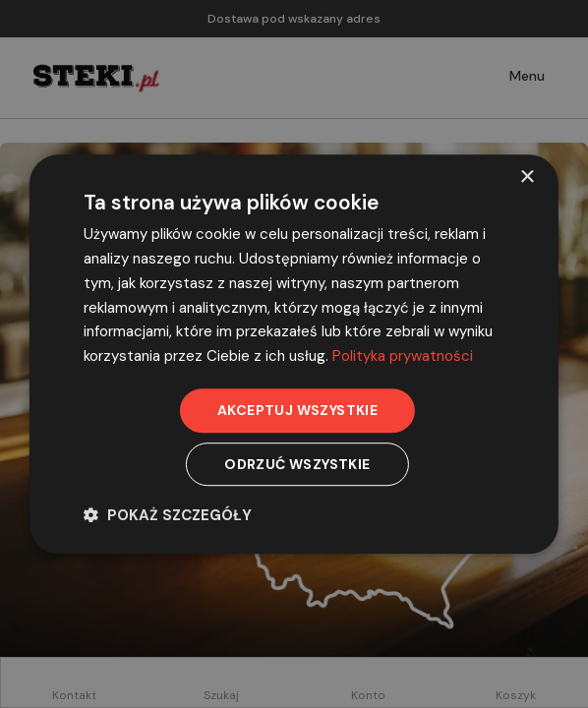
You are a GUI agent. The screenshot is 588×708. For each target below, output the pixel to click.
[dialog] (294, 354)
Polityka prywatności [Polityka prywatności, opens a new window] (403, 356)
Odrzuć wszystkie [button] (297, 464)
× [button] (527, 177)
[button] (168, 515)
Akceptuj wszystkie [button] (297, 410)
